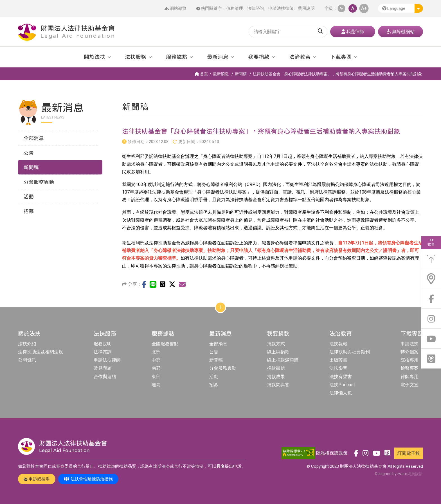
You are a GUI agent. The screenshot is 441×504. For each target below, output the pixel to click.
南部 (156, 368)
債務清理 (235, 8)
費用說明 (306, 8)
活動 (214, 377)
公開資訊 (27, 360)
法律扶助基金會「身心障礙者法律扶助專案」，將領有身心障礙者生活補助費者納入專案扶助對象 (337, 74)
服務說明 (103, 344)
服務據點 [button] (177, 57)
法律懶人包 (341, 393)
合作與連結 (105, 377)
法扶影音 (338, 368)
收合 (431, 242)
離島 (156, 385)
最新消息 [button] (218, 57)
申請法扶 (409, 344)
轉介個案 (409, 352)
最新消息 (221, 74)
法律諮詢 (256, 8)
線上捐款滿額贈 (283, 360)
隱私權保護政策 (332, 453)
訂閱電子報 (409, 453)
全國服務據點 (165, 344)
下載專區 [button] (341, 57)
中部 (156, 360)
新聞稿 (241, 74)
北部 (156, 352)
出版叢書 (338, 360)
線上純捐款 (278, 352)
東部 (156, 377)
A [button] (353, 8)
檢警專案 (409, 368)
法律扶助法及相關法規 (40, 352)
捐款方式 (276, 344)
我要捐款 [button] (259, 57)
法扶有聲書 (341, 377)
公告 (214, 352)
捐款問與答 (278, 385)
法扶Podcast (342, 385)
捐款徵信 (276, 368)
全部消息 (218, 344)
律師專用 (409, 377)
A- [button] (341, 8)
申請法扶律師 (281, 8)
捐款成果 (276, 377)
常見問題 (103, 368)
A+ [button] (364, 8)
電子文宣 (409, 385)
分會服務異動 (223, 368)
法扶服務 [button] (136, 57)
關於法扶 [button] (94, 57)
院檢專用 (409, 360)
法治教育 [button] (300, 57)
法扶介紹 (27, 344)
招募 (214, 385)
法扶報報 (338, 344)
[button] (400, 8)
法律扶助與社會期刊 (350, 352)
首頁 (201, 74)
